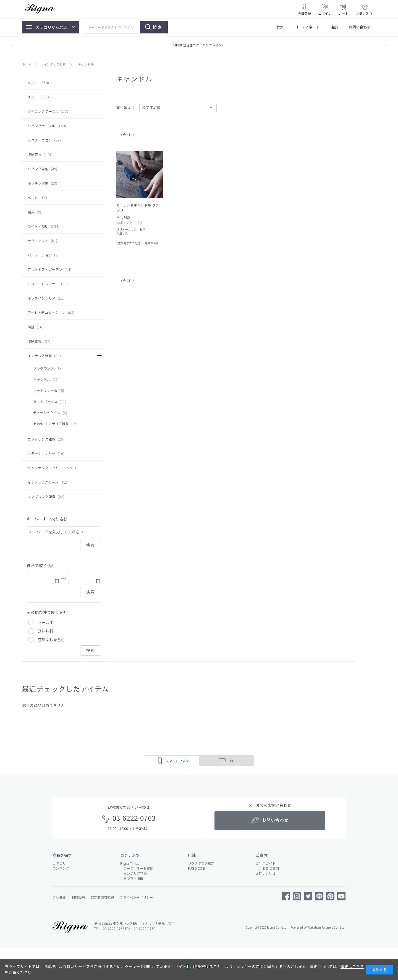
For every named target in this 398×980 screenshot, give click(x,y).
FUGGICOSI (197, 868)
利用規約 (78, 897)
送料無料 (46, 631)
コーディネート (307, 27)
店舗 (334, 27)
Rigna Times (129, 863)
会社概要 (59, 897)
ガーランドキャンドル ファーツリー (139, 207)
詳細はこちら (352, 966)
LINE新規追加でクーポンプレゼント (199, 45)
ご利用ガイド (266, 863)
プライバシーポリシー (136, 897)
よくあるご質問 (267, 868)
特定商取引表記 (102, 897)
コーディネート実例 (137, 868)
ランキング (61, 868)
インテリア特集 (133, 873)
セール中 (46, 622)
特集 (280, 27)
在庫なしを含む (51, 640)
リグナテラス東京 (201, 863)
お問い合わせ (360, 27)
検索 (158, 27)
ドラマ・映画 (132, 878)
